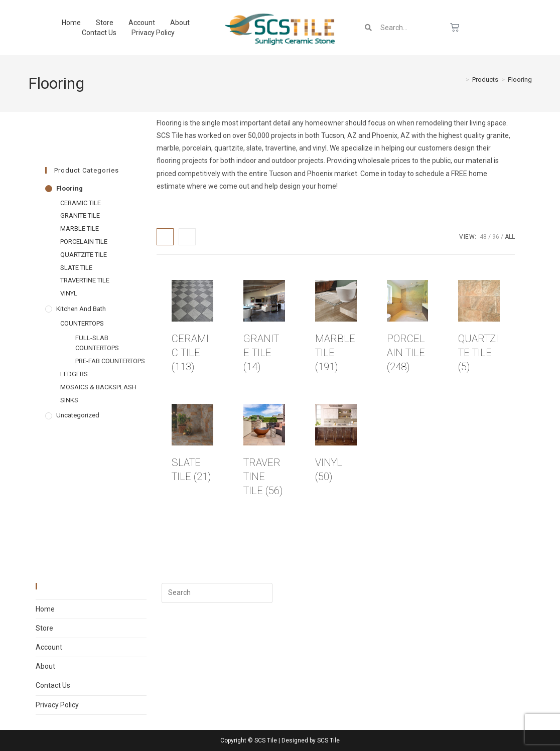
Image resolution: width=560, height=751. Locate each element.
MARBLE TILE (80, 229)
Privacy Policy (153, 33)
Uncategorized (78, 415)
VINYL (69, 293)
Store (105, 23)
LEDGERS (74, 374)
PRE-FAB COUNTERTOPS (110, 361)
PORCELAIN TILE (84, 242)
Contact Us (99, 33)
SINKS (69, 400)
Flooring (520, 80)
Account (142, 23)
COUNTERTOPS (82, 323)
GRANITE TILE (80, 215)
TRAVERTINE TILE (85, 280)
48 (483, 237)
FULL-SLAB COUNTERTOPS (97, 343)
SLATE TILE (76, 268)
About (180, 23)
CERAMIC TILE (81, 203)
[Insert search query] (217, 593)
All (510, 237)
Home (71, 23)
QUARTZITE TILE (84, 255)
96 (496, 237)
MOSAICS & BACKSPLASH (98, 387)
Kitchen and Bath (81, 309)
